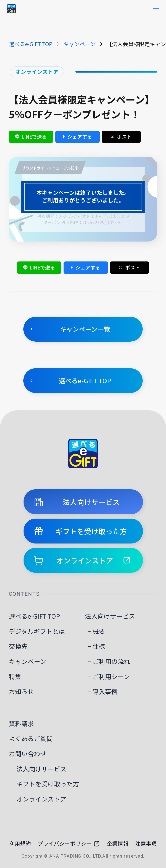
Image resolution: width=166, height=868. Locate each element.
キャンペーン (79, 44)
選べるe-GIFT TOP (31, 44)
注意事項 (146, 843)
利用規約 (20, 843)
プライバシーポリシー (69, 843)
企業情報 (118, 843)
